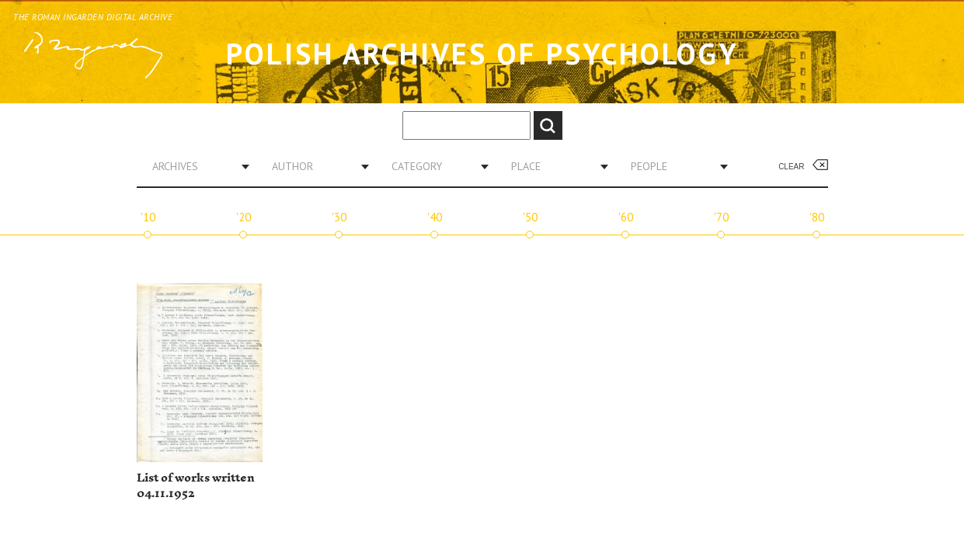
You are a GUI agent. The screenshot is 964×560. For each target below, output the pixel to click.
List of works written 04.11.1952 (196, 486)
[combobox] (195, 166)
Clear (791, 167)
